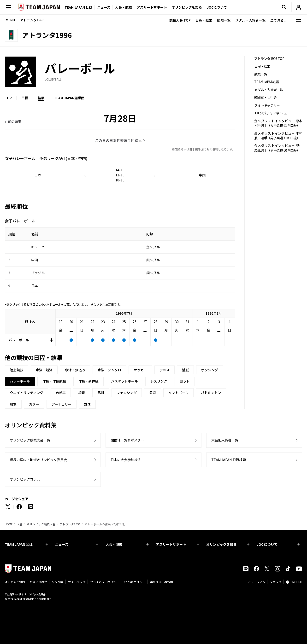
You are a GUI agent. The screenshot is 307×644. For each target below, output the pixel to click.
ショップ (276, 582)
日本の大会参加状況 (126, 460)
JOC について (278, 544)
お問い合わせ (38, 582)
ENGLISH (296, 582)
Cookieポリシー (134, 582)
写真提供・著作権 (161, 582)
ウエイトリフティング (27, 393)
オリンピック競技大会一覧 (30, 440)
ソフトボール (178, 393)
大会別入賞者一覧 (225, 440)
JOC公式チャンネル (268, 113)
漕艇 (185, 370)
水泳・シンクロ (109, 370)
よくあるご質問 (15, 582)
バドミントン (211, 393)
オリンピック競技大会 (41, 524)
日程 (25, 98)
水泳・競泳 (44, 370)
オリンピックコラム (25, 479)
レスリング (159, 381)
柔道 (153, 393)
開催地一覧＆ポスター (127, 440)
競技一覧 (224, 20)
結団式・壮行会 (265, 97)
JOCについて (217, 7)
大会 (20, 524)
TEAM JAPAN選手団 (69, 98)
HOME (9, 524)
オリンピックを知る (187, 7)
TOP (8, 98)
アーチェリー (62, 404)
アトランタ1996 (70, 524)
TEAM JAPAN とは (26, 544)
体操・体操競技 (54, 381)
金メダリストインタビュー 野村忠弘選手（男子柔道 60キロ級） (278, 148)
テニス (165, 370)
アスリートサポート (152, 7)
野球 (87, 404)
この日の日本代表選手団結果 (118, 140)
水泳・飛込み (75, 370)
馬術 (101, 393)
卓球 (82, 393)
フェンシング (127, 393)
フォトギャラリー (267, 105)
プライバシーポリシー (105, 582)
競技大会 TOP (180, 20)
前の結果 (15, 122)
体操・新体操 (89, 381)
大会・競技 (127, 544)
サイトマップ (77, 582)
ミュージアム (257, 582)
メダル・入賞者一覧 (250, 20)
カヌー (34, 404)
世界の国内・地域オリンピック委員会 (38, 460)
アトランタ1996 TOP (269, 59)
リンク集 (58, 582)
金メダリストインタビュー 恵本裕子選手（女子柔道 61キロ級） (278, 123)
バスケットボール (124, 381)
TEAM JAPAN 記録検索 (229, 460)
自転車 (61, 393)
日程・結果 (204, 20)
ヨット (185, 381)
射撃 (13, 404)
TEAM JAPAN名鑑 (267, 82)
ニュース (104, 7)
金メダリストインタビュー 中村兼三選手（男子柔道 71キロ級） (278, 136)
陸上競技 (17, 370)
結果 (41, 98)
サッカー (140, 370)
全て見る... (278, 20)
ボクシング (210, 370)
